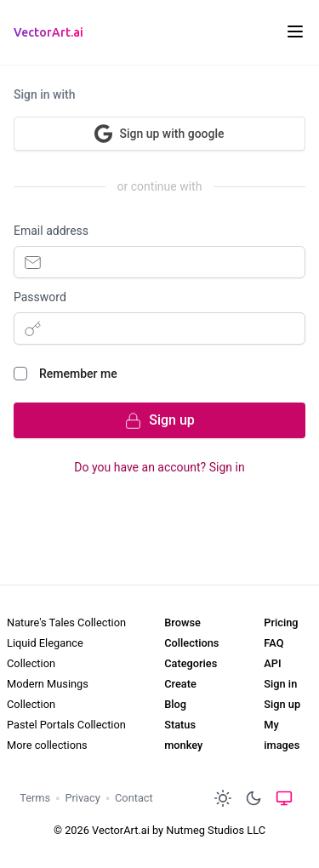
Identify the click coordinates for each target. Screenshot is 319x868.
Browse (182, 622)
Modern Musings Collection (48, 694)
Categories (191, 663)
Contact (134, 798)
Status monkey (183, 735)
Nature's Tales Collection (66, 622)
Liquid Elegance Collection (45, 653)
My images (282, 735)
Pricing (281, 622)
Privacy (82, 798)
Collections (191, 643)
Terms (35, 798)
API (272, 663)
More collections (47, 745)
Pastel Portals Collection (66, 725)
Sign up (282, 704)
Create (180, 684)
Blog (175, 704)
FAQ (273, 643)
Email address (51, 231)
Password (40, 297)
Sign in (280, 684)
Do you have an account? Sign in (159, 467)
